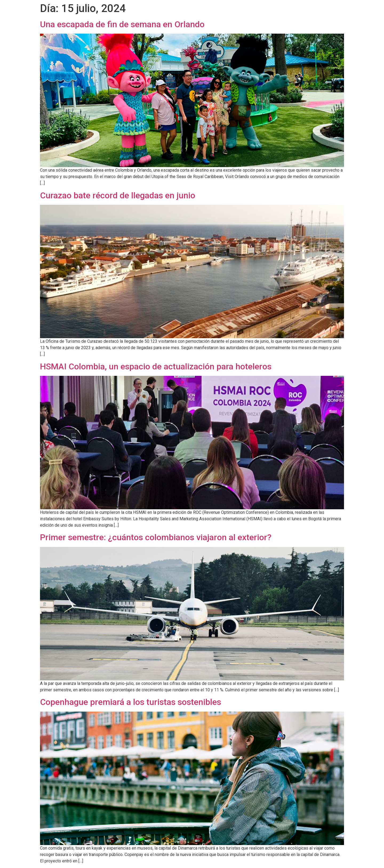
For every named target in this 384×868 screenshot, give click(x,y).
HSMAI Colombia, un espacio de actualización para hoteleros (156, 366)
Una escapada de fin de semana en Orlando (122, 24)
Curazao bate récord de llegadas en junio (118, 195)
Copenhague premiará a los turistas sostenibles (131, 702)
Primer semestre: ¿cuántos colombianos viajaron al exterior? (156, 537)
